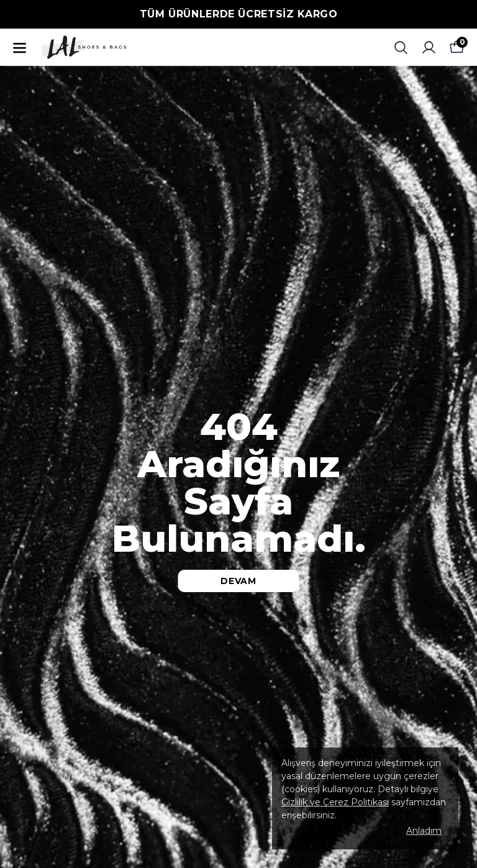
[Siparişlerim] (429, 48)
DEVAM (238, 581)
